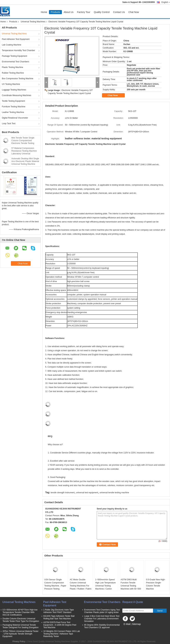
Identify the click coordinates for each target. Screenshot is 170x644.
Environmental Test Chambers (16, 62)
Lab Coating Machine (11, 45)
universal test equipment (87, 493)
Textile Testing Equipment (13, 101)
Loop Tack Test (9, 123)
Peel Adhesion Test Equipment (16, 39)
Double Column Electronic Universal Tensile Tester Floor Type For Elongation (21, 620)
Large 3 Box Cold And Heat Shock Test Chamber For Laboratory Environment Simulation (102, 619)
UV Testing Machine (11, 84)
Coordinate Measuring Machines (17, 95)
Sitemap (136, 624)
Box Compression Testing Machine (18, 79)
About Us (69, 12)
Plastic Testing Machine (12, 67)
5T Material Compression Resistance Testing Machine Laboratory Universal (24, 151)
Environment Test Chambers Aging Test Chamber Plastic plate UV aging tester (102, 611)
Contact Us (119, 12)
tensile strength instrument (63, 493)
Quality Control (102, 12)
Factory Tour (84, 12)
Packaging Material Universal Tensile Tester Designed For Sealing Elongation (20, 626)
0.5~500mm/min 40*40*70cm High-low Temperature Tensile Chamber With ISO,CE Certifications (20, 612)
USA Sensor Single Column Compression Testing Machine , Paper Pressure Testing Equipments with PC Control (55, 587)
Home (44, 12)
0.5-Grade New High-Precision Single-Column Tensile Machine (156, 584)
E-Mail (127, 624)
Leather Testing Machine (13, 112)
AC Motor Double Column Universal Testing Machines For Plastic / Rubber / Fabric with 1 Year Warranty (81, 586)
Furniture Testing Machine (14, 107)
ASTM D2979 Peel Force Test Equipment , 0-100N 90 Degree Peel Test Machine (60, 625)
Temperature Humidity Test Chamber (18, 50)
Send (160, 611)
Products (55, 12)
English (166, 2)
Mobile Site (128, 628)
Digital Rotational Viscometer (15, 118)
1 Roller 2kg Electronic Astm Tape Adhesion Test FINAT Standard (59, 611)
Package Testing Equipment (15, 56)
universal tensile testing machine (114, 493)
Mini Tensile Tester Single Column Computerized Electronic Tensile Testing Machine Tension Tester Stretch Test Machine (26, 143)
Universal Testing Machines (33, 22)
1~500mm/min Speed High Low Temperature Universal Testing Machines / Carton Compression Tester (105, 586)
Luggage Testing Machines (14, 90)
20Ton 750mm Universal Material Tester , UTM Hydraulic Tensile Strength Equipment (20, 634)
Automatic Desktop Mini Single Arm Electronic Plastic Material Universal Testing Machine (25, 161)
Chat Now (134, 12)
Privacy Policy (19, 641)
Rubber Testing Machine (13, 73)
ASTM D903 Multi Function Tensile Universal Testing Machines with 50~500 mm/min (131, 586)
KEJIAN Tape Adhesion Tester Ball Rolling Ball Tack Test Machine (59, 617)
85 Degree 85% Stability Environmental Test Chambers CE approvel (102, 626)
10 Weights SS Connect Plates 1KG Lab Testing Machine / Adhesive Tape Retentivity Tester (62, 634)
